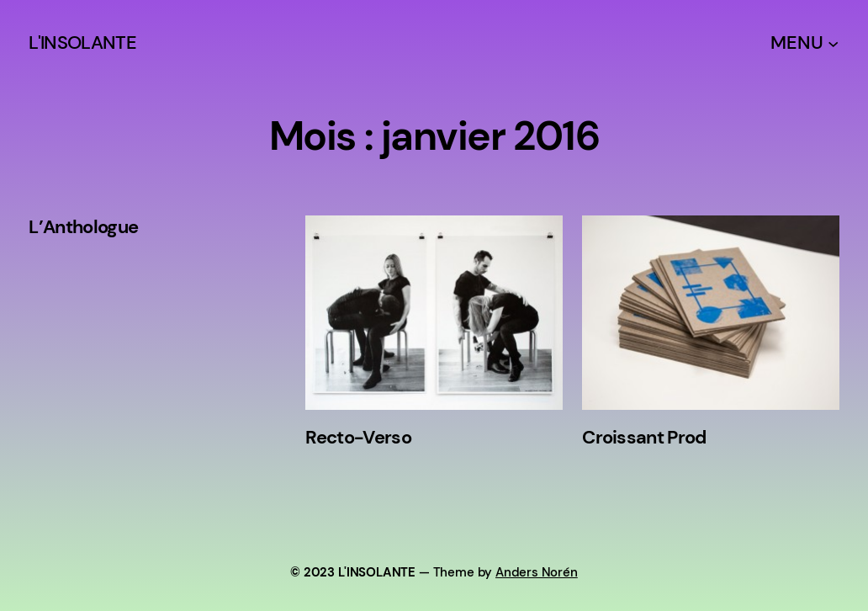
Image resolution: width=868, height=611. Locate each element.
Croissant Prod (644, 438)
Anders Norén (537, 572)
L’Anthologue (83, 227)
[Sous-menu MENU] (833, 43)
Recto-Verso (358, 438)
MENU (797, 43)
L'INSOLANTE (82, 43)
